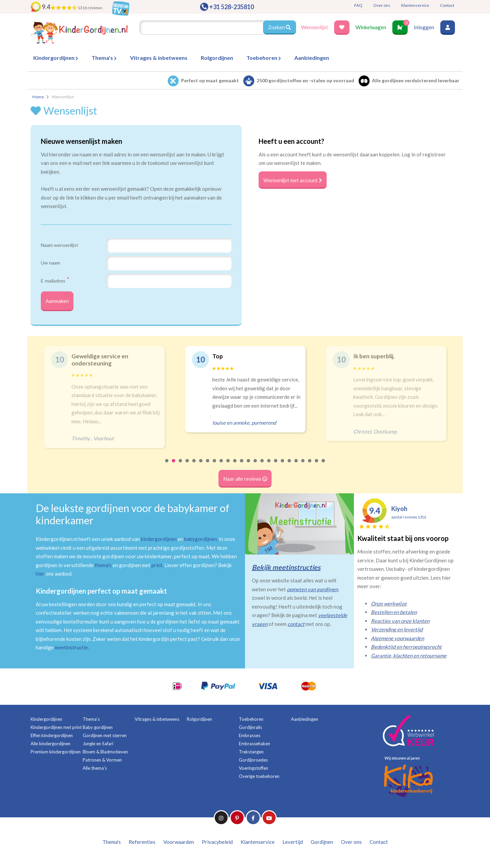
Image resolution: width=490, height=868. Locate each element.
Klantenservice (415, 5)
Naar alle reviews (245, 480)
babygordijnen (200, 540)
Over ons (382, 5)
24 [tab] (324, 466)
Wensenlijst (315, 27)
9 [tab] (222, 466)
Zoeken (279, 27)
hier (40, 575)
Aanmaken (58, 302)
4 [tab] (187, 466)
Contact (447, 5)
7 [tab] (208, 466)
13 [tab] (249, 466)
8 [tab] (215, 466)
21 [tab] (303, 466)
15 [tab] (262, 466)
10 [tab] (228, 466)
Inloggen (424, 27)
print (157, 566)
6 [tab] (201, 466)
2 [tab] (174, 466)
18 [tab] (283, 466)
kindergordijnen (159, 540)
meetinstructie (71, 648)
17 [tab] (276, 466)
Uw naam (51, 263)
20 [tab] (296, 466)
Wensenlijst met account (293, 180)
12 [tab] (242, 466)
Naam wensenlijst (60, 245)
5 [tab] (194, 466)
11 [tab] (235, 466)
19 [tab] (290, 466)
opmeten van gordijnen (312, 590)
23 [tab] (317, 466)
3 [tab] (181, 466)
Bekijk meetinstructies (286, 568)
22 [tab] (310, 466)
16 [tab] (269, 466)
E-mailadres (55, 280)
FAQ (358, 5)
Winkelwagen (371, 27)
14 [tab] (256, 466)
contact (296, 625)
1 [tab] (167, 466)
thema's (103, 566)
